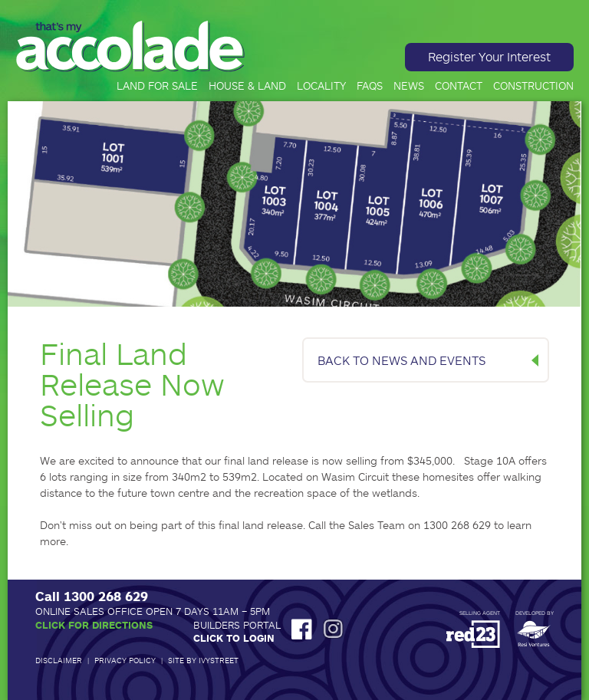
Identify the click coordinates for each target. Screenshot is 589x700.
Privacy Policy (125, 660)
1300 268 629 (106, 596)
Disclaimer (59, 660)
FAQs (370, 86)
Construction (533, 86)
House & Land (247, 86)
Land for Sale (157, 86)
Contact (459, 86)
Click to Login (234, 638)
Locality (321, 86)
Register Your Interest (489, 56)
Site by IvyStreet (203, 660)
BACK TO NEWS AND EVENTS (401, 360)
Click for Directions (94, 625)
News (409, 86)
